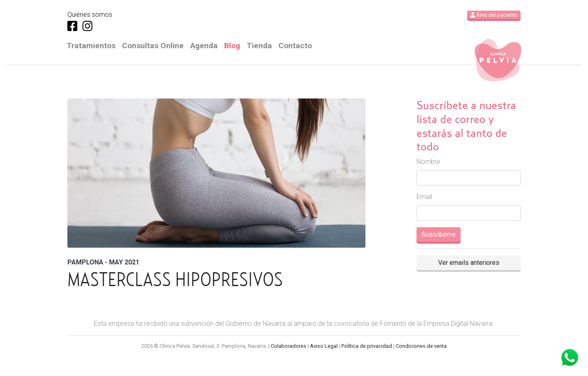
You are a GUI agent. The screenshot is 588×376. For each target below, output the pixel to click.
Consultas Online (153, 46)
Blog (232, 46)
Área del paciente (494, 15)
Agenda (204, 46)
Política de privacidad (367, 346)
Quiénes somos (90, 15)
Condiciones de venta (421, 346)
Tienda (259, 46)
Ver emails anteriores (469, 263)
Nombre (428, 162)
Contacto (295, 46)
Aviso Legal (324, 346)
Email (424, 197)
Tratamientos (91, 46)
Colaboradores (288, 346)
